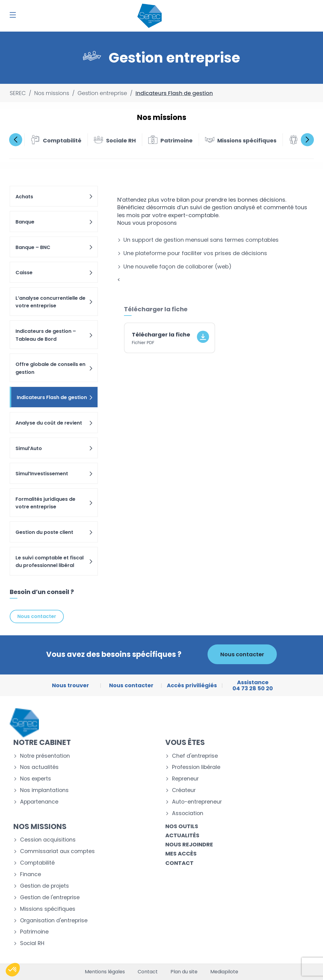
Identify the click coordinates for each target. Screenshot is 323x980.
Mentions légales (105, 972)
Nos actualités (39, 767)
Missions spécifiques (48, 909)
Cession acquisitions (48, 840)
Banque (54, 222)
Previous (16, 140)
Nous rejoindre (189, 844)
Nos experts (36, 779)
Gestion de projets (45, 886)
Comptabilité (37, 863)
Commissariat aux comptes (57, 851)
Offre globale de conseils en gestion (54, 368)
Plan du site (184, 972)
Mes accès (181, 854)
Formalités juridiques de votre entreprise (54, 503)
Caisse (54, 273)
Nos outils (182, 826)
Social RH (32, 943)
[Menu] (13, 15)
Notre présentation (45, 756)
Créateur (184, 790)
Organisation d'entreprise (54, 921)
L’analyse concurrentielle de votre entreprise (54, 302)
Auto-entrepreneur (197, 802)
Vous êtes (185, 742)
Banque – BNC (54, 247)
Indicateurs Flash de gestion (55, 397)
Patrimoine (34, 932)
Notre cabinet (42, 742)
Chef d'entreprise (195, 756)
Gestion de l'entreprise (50, 898)
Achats (54, 197)
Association (188, 813)
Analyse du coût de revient (54, 423)
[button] (13, 970)
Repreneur (185, 779)
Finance (31, 874)
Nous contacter (37, 616)
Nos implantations (44, 790)
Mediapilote (224, 972)
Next (307, 140)
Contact (179, 863)
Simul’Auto (54, 448)
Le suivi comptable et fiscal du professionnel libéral (54, 562)
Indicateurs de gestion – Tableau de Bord (54, 335)
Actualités (182, 835)
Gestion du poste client (54, 532)
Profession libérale (196, 767)
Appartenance (39, 802)
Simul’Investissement (54, 474)
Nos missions (40, 826)
